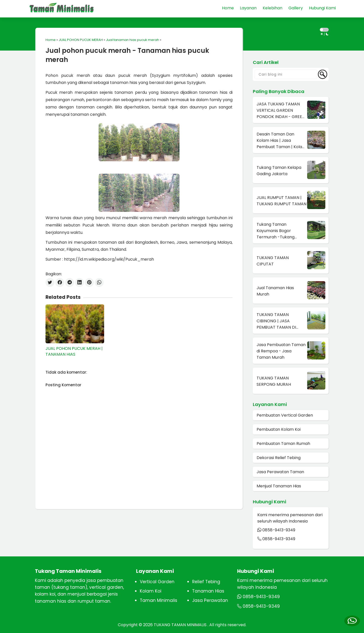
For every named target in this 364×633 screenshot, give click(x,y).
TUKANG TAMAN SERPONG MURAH (274, 381)
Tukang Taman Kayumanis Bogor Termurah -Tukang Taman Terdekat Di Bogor (276, 231)
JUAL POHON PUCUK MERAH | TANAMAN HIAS (74, 351)
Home (51, 40)
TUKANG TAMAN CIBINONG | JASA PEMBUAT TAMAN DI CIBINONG (276, 321)
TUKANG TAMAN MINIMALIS (181, 625)
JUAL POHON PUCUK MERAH (81, 40)
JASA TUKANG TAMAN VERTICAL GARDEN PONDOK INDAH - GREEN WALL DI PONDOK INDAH (281, 110)
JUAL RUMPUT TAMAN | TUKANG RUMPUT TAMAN (281, 201)
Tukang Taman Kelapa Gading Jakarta (279, 171)
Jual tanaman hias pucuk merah (132, 40)
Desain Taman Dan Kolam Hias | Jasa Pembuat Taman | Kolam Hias (281, 141)
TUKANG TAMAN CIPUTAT (273, 261)
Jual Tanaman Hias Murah (275, 291)
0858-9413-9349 (279, 530)
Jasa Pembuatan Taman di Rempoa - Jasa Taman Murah (281, 351)
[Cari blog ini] (286, 74)
